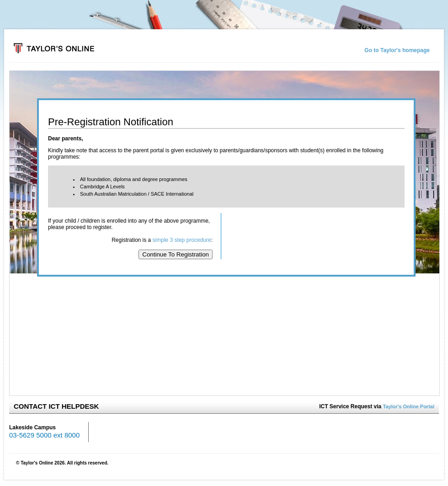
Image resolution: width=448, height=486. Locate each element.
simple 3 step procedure (182, 240)
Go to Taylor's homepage (397, 50)
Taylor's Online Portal (409, 406)
